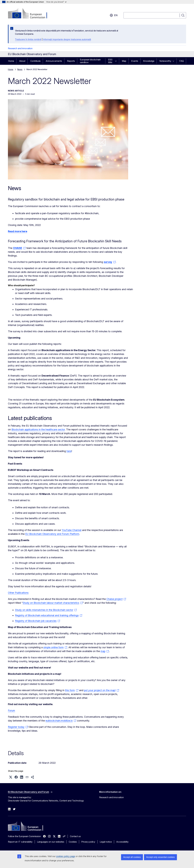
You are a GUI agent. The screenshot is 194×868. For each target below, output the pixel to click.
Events (135, 61)
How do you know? (56, 2)
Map (124, 61)
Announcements (54, 61)
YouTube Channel (72, 530)
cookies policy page (66, 856)
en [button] (114, 15)
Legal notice (106, 842)
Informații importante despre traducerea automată (67, 39)
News (20, 69)
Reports (71, 61)
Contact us (75, 836)
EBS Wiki (110, 61)
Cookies (73, 842)
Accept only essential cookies (160, 857)
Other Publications (18, 593)
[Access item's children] (117, 61)
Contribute (35, 61)
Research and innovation (20, 48)
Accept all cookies (132, 857)
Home (11, 61)
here (69, 451)
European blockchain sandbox (90, 61)
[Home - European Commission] (30, 14)
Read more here (18, 231)
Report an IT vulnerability (20, 842)
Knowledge (149, 61)
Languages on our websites (51, 842)
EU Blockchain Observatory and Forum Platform (52, 534)
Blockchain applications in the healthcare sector (38, 429)
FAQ (182, 61)
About (22, 61)
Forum (11, 710)
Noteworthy (165, 61)
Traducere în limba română (28, 39)
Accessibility (122, 842)
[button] (11, 777)
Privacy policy (88, 842)
